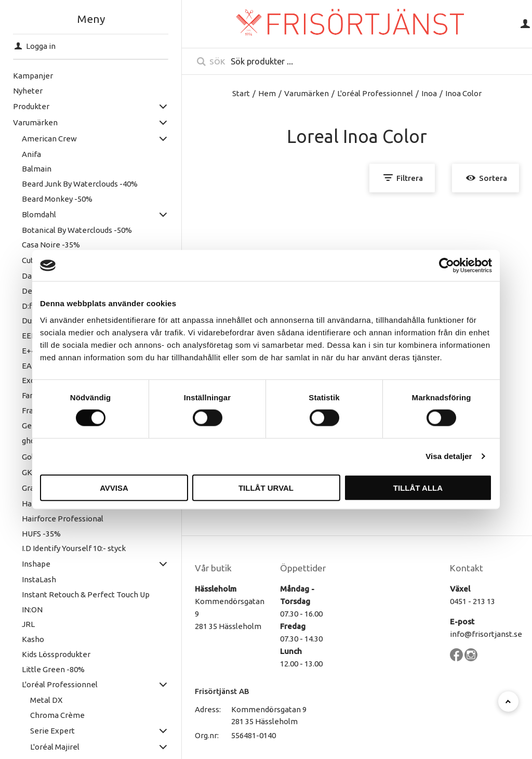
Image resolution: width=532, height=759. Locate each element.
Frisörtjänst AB (222, 691)
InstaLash (35, 579)
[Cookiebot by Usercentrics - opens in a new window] (447, 266)
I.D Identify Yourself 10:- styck (70, 548)
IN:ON (28, 610)
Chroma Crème (54, 715)
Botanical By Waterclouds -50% (73, 230)
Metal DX (43, 700)
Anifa (27, 154)
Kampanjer (29, 76)
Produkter (27, 106)
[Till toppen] (508, 702)
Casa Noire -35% (47, 245)
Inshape (32, 564)
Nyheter (24, 91)
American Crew (45, 139)
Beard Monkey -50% (53, 199)
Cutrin (29, 260)
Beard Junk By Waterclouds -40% (76, 184)
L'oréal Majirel (51, 747)
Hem (267, 93)
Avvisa (114, 487)
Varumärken (31, 122)
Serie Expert (49, 731)
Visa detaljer (449, 456)
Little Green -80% (49, 669)
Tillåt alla (418, 487)
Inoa (429, 93)
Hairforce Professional (58, 519)
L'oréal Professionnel (56, 684)
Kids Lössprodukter (52, 654)
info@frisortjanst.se (486, 634)
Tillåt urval (266, 487)
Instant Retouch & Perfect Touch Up (82, 594)
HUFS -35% (37, 534)
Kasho (29, 639)
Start (241, 93)
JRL (24, 624)
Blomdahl (35, 214)
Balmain (32, 169)
